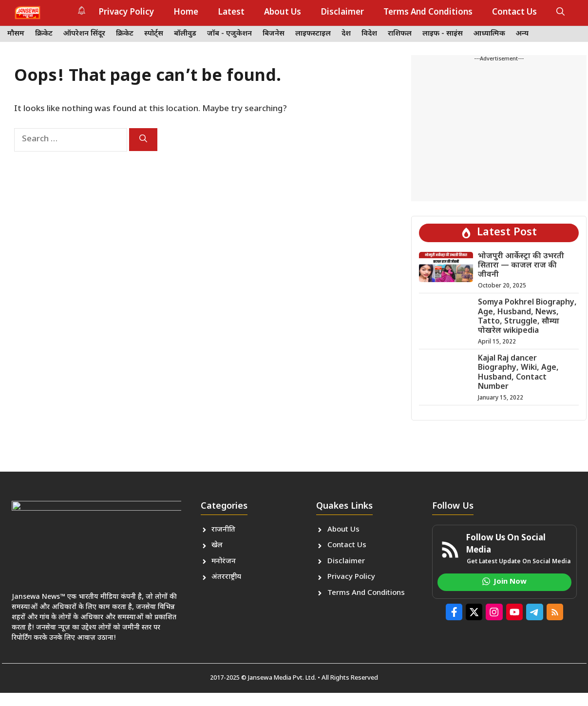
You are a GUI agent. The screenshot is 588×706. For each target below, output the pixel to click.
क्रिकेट (44, 34)
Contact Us (514, 13)
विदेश (369, 34)
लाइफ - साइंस (443, 34)
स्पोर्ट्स (154, 34)
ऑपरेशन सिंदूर (84, 34)
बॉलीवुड (185, 34)
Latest (231, 13)
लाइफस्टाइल (313, 34)
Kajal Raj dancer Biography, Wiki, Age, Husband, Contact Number (518, 373)
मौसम (16, 34)
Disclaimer (342, 13)
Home (186, 13)
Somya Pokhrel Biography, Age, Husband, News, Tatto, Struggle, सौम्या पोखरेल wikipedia (527, 317)
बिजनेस (274, 34)
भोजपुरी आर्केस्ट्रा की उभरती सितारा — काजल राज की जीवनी (521, 266)
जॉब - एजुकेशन (229, 34)
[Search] (143, 140)
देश (346, 34)
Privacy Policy (126, 13)
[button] (560, 13)
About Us (283, 13)
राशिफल (400, 34)
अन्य (522, 34)
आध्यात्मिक (489, 34)
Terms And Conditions (428, 13)
